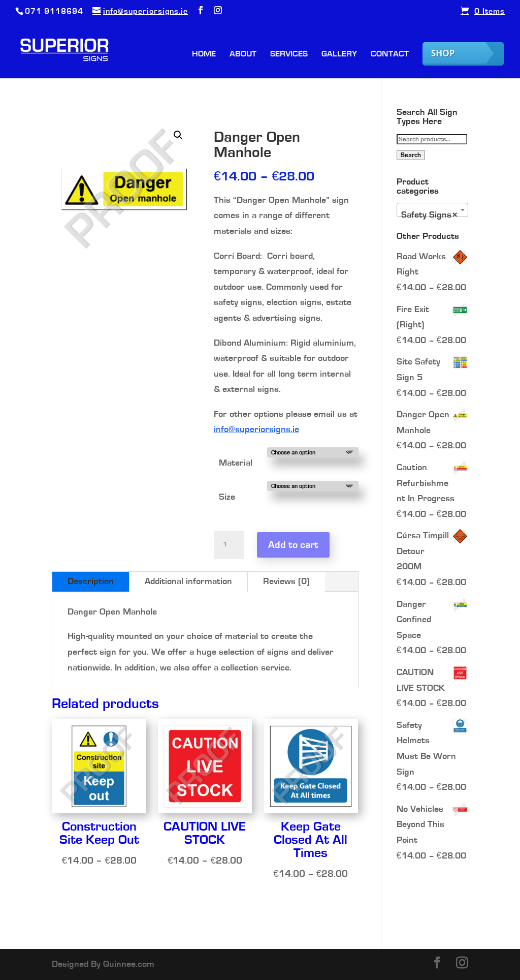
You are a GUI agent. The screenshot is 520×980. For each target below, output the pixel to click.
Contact (390, 54)
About (243, 54)
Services (289, 54)
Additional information (188, 581)
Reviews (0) (286, 581)
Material (236, 463)
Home (204, 54)
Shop (443, 53)
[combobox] (432, 210)
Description (91, 581)
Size (227, 497)
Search (411, 155)
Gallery (339, 54)
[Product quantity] (229, 545)
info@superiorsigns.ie (256, 430)
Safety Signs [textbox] (429, 215)
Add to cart (293, 545)
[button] (178, 135)
